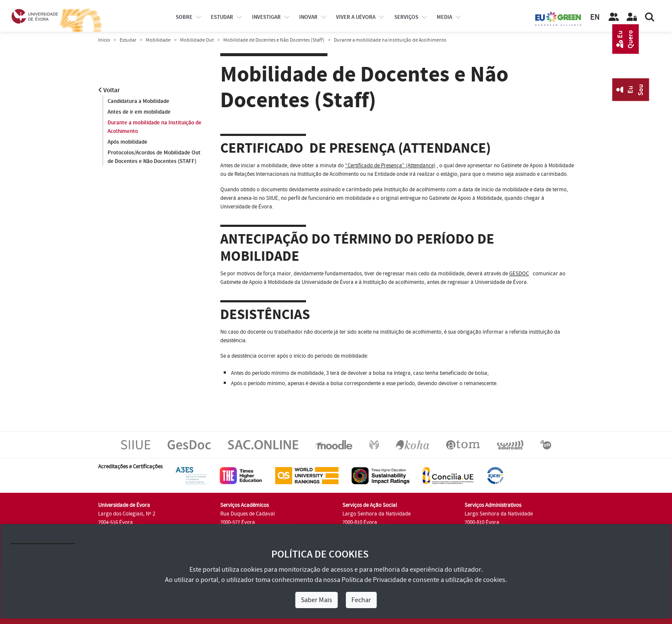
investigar (266, 17)
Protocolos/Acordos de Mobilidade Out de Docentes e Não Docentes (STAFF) (154, 157)
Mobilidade (158, 40)
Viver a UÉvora (356, 17)
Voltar (109, 90)
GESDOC (519, 274)
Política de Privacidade (374, 580)
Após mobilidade (127, 142)
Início (104, 40)
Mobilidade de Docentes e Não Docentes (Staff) (274, 40)
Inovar (308, 17)
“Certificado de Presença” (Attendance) (390, 166)
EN (595, 17)
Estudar (128, 40)
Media (444, 17)
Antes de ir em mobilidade (139, 112)
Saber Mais (316, 600)
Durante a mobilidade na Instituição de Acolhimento (154, 127)
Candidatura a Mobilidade (138, 101)
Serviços (406, 17)
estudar (222, 17)
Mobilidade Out (197, 40)
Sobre (184, 17)
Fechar (361, 600)
